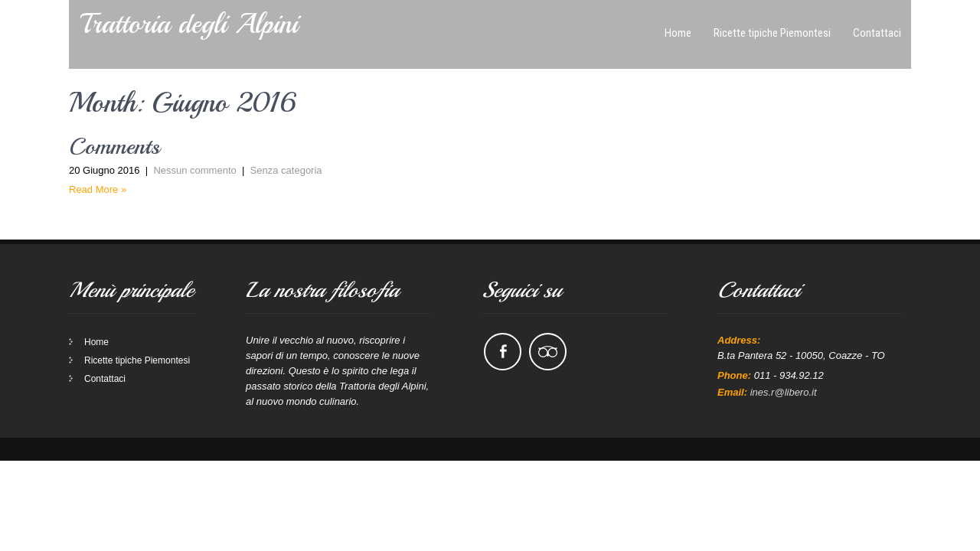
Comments (114, 93)
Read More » (98, 137)
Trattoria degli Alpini (189, 24)
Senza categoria (286, 117)
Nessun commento (194, 117)
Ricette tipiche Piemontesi (137, 308)
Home (96, 289)
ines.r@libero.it (784, 339)
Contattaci (105, 326)
